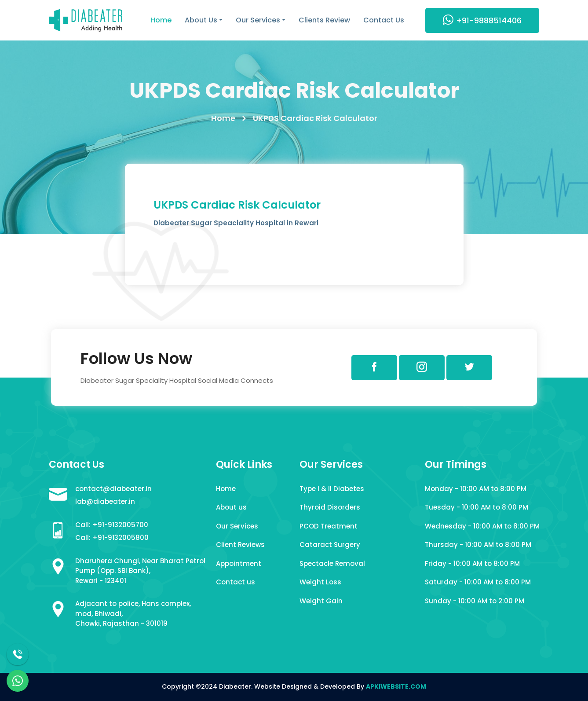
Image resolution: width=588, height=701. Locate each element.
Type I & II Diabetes (332, 489)
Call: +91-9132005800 (112, 538)
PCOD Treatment (329, 526)
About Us (201, 20)
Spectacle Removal (332, 563)
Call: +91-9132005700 (112, 525)
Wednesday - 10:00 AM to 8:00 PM (482, 526)
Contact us (236, 582)
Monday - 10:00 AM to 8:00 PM (476, 489)
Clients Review (324, 20)
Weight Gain (321, 601)
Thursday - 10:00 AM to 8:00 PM (478, 545)
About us (231, 507)
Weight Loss (320, 582)
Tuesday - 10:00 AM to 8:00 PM (477, 507)
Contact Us (384, 20)
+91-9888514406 (482, 20)
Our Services (258, 20)
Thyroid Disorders (330, 507)
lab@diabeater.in (105, 501)
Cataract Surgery (330, 545)
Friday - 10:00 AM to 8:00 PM (472, 563)
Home (161, 20)
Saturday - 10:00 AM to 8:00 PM (478, 582)
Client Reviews (240, 545)
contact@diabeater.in (113, 489)
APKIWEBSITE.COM (396, 686)
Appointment (239, 563)
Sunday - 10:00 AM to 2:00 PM (475, 601)
